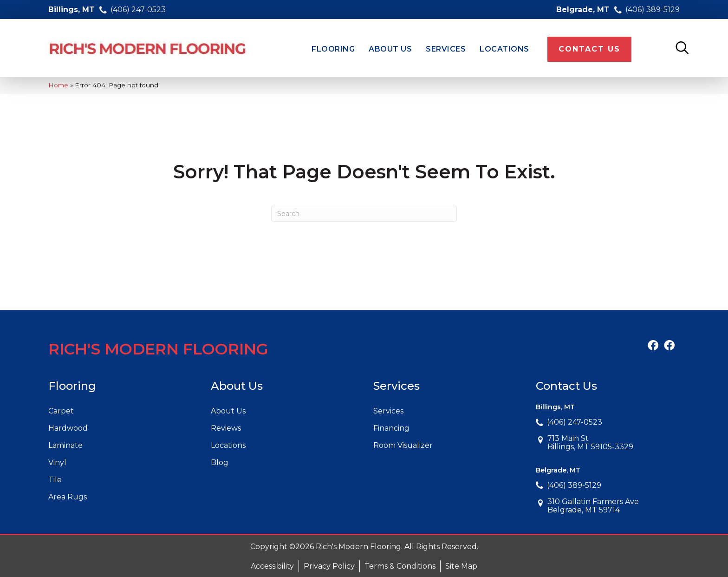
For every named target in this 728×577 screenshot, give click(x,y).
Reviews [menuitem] (226, 428)
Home (58, 85)
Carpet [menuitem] (61, 411)
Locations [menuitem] (228, 445)
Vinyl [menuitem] (57, 462)
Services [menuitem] (388, 411)
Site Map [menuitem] (461, 566)
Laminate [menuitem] (65, 445)
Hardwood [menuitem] (68, 428)
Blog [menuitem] (220, 462)
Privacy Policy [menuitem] (329, 566)
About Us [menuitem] (228, 411)
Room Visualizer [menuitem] (403, 445)
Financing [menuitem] (391, 428)
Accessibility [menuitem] (272, 566)
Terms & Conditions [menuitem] (400, 566)
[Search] (364, 214)
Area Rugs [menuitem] (68, 497)
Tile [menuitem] (55, 480)
